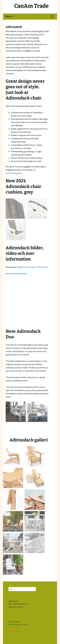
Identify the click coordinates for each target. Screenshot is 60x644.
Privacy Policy (14, 631)
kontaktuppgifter (14, 173)
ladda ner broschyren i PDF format (33, 267)
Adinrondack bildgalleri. (17, 273)
